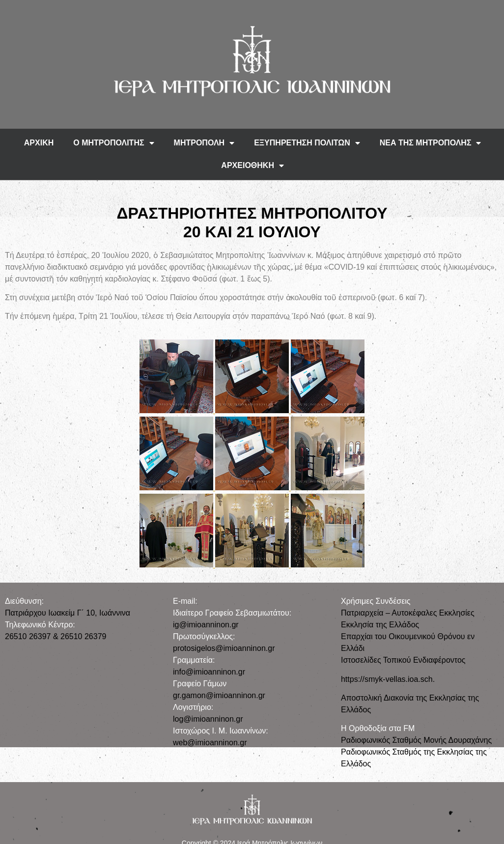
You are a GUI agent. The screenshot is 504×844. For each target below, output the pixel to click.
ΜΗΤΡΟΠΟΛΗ (204, 143)
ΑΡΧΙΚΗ (39, 143)
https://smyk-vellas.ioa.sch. (388, 679)
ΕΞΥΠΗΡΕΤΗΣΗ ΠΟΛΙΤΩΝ (307, 143)
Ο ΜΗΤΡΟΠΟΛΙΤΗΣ (113, 143)
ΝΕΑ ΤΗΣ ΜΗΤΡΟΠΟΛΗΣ (431, 143)
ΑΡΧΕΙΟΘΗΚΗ (252, 166)
